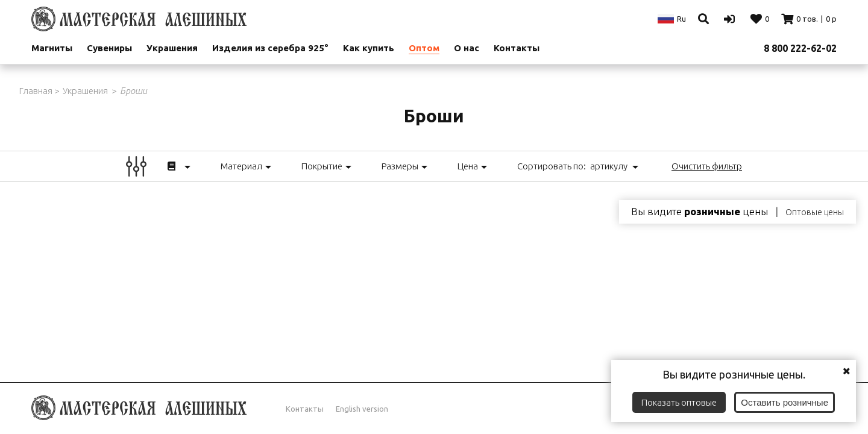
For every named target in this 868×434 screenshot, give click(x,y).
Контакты (517, 48)
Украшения (172, 48)
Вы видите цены (700, 212)
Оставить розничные (785, 402)
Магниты (52, 48)
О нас (467, 48)
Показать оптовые (679, 402)
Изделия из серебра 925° (270, 48)
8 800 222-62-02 (800, 48)
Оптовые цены (815, 212)
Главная (36, 91)
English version (362, 409)
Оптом (424, 48)
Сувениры (109, 48)
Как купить (369, 48)
